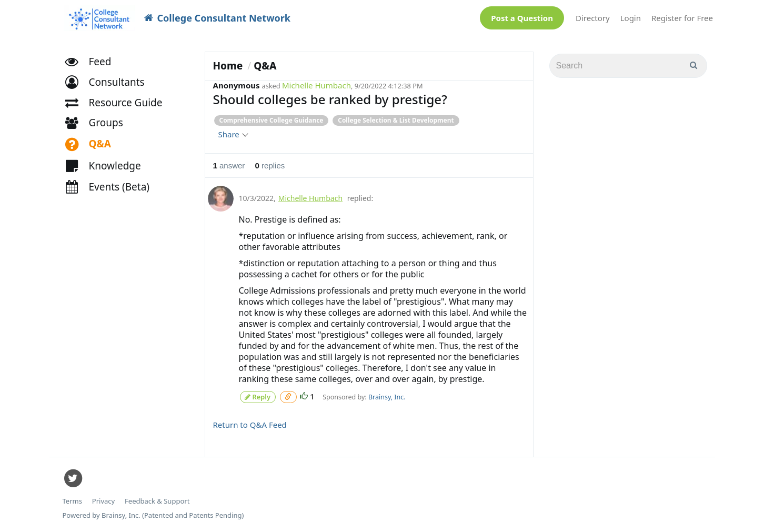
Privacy (103, 500)
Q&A (265, 66)
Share (233, 134)
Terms (72, 500)
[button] (110, 87)
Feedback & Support (157, 500)
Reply (258, 396)
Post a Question (522, 18)
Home (228, 66)
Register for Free (682, 18)
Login (631, 18)
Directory (593, 18)
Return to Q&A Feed (250, 424)
